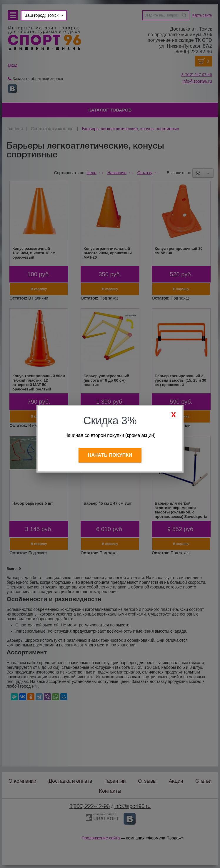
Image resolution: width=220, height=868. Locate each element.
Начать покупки (110, 455)
